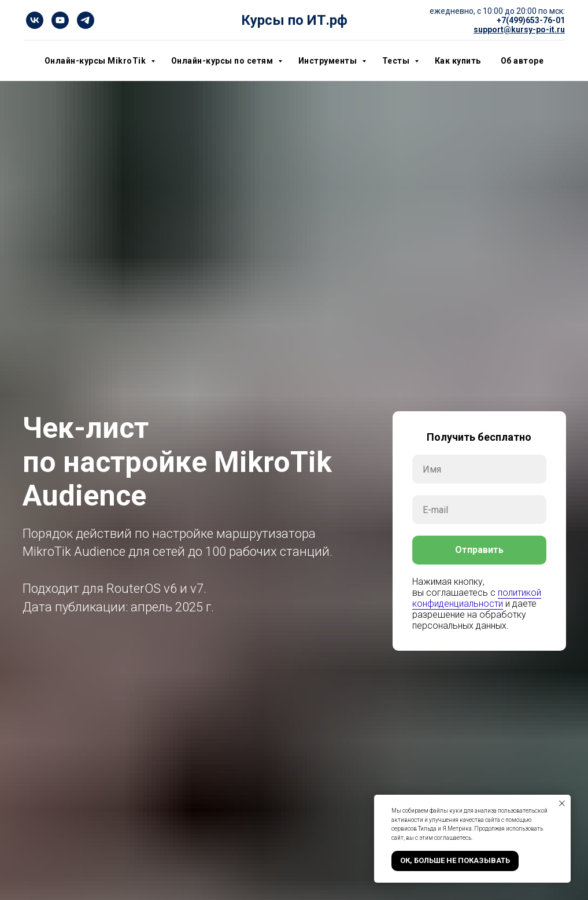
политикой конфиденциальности (477, 598)
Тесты (397, 61)
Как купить (458, 61)
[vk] (35, 20)
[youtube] (60, 20)
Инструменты (329, 61)
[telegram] (86, 20)
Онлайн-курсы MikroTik (96, 61)
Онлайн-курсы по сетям (223, 61)
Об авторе (522, 61)
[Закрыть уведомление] (562, 803)
